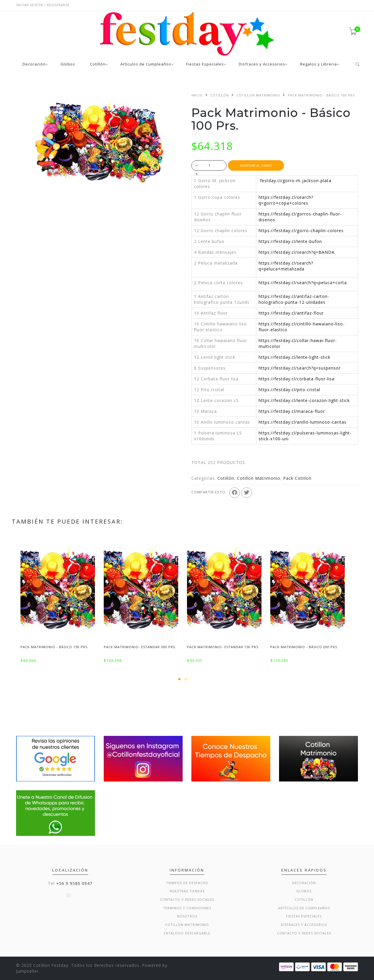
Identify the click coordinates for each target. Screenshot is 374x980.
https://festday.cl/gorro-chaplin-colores (301, 231)
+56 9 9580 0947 (74, 883)
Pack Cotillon (297, 478)
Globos (68, 64)
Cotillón (98, 64)
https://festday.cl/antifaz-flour (291, 313)
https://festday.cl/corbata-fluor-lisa (297, 379)
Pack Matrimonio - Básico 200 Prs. (304, 647)
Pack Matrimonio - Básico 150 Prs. (54, 647)
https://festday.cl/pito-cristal (289, 390)
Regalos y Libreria (318, 64)
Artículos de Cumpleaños (146, 64)
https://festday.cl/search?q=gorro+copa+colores (286, 200)
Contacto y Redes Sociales (187, 899)
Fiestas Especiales (205, 64)
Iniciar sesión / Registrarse (43, 5)
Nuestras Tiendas (187, 891)
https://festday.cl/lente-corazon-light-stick (304, 400)
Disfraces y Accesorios (262, 64)
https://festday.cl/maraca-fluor (292, 411)
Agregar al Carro (256, 165)
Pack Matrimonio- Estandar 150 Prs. (223, 647)
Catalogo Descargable (187, 933)
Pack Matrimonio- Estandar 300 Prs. (140, 647)
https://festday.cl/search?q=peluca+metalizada (286, 266)
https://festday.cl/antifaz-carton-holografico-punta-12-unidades (294, 299)
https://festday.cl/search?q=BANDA (297, 252)
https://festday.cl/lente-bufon (290, 241)
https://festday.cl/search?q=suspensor (300, 368)
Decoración (34, 64)
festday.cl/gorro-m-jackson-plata (296, 181)
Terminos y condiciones (187, 908)
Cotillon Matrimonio (258, 95)
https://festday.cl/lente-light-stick (295, 357)
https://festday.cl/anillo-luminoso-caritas (303, 422)
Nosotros (187, 916)
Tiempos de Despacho (187, 883)
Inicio (197, 95)
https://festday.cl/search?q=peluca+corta (303, 283)
